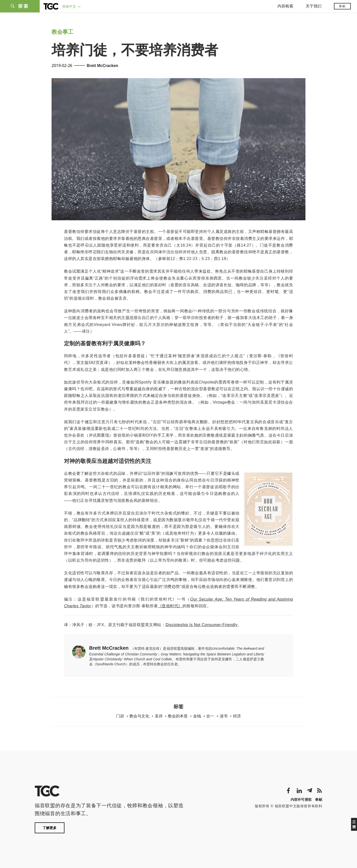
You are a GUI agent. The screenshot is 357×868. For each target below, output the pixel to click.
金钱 (197, 716)
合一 (210, 716)
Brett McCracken (103, 66)
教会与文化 (139, 716)
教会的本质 (178, 716)
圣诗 (159, 716)
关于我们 (314, 6)
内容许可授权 (301, 800)
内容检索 (285, 6)
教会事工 (62, 32)
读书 (224, 716)
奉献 (342, 6)
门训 (120, 716)
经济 (237, 716)
